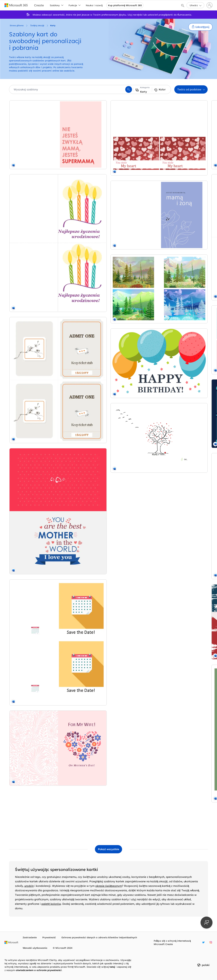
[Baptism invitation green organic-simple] (109, 687)
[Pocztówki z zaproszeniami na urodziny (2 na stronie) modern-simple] (176, 240)
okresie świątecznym (109, 886)
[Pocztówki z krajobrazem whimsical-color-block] (41, 689)
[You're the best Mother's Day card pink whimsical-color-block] (41, 374)
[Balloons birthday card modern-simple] (41, 739)
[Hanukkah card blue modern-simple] (109, 616)
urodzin (29, 886)
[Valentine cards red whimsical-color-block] (41, 587)
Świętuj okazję (37, 25)
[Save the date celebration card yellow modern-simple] (41, 461)
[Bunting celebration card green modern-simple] (109, 192)
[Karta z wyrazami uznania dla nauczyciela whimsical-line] (109, 311)
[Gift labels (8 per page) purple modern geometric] (109, 379)
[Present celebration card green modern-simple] (109, 758)
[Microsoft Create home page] (39, 5)
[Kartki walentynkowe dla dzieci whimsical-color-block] (109, 260)
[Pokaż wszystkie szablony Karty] (108, 849)
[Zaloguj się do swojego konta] (210, 5)
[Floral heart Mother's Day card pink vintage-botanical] (41, 532)
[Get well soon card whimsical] (176, 747)
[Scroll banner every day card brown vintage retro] (41, 286)
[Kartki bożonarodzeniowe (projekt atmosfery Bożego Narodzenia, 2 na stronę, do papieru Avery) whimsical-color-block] (109, 525)
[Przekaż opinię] (207, 923)
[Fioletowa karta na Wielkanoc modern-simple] (176, 568)
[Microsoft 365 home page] (16, 5)
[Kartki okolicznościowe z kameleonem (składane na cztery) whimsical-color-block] (176, 816)
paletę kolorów (51, 904)
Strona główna (17, 25)
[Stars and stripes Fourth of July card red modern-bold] (109, 450)
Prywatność (49, 937)
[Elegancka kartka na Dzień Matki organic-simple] (41, 639)
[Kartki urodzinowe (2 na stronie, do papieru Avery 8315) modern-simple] (176, 145)
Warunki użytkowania (35, 948)
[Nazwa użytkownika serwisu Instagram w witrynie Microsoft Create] (211, 942)
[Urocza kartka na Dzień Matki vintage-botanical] (176, 495)
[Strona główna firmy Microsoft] (11, 942)
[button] (200, 27)
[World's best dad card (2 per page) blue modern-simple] (176, 332)
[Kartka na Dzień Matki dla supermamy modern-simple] (41, 123)
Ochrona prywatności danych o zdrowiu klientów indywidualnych (99, 937)
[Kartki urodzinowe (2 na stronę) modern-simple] (41, 195)
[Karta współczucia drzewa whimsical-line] (41, 790)
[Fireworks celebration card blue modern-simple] (176, 659)
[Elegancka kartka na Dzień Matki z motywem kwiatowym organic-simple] (109, 123)
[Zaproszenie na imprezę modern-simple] (176, 423)
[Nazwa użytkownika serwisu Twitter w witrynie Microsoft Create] (203, 942)
